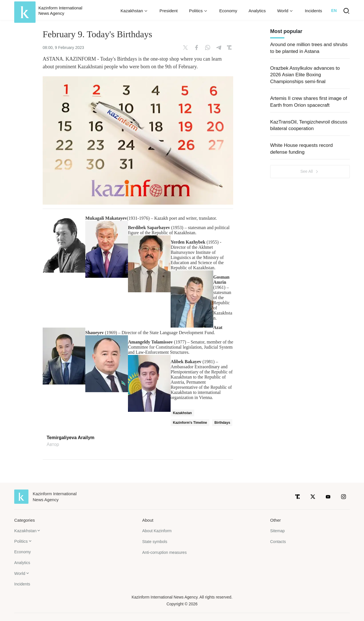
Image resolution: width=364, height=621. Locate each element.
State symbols (155, 542)
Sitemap (277, 531)
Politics (21, 541)
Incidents (314, 11)
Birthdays (222, 423)
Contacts (278, 542)
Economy (228, 11)
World (20, 573)
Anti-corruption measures (164, 552)
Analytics (257, 11)
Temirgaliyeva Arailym (71, 438)
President (169, 11)
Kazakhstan (182, 413)
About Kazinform (157, 531)
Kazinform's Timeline (190, 423)
